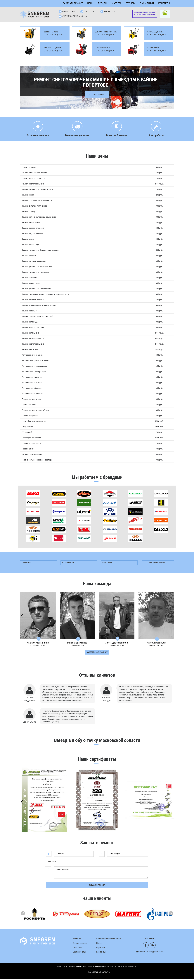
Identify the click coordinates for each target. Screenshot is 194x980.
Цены (90, 3)
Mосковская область (99, 973)
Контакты (164, 3)
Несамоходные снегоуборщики (53, 50)
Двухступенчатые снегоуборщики (106, 34)
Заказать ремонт (73, 3)
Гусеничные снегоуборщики (105, 50)
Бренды (103, 3)
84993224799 (111, 12)
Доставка (77, 948)
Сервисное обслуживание (109, 939)
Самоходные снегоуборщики (157, 34)
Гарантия (100, 948)
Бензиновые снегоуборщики (53, 34)
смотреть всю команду (97, 653)
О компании (147, 3)
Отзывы (130, 3)
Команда (77, 939)
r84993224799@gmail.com (75, 16)
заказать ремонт (158, 564)
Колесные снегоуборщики (157, 50)
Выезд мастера (80, 944)
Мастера (116, 3)
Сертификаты (79, 953)
